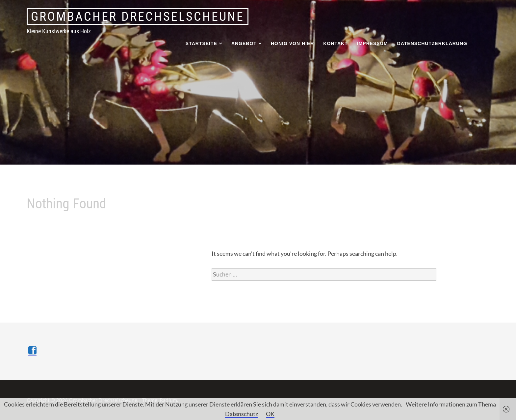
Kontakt (335, 43)
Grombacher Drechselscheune (138, 16)
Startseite (201, 43)
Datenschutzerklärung (432, 43)
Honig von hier (292, 43)
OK (270, 414)
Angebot (244, 43)
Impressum (373, 43)
